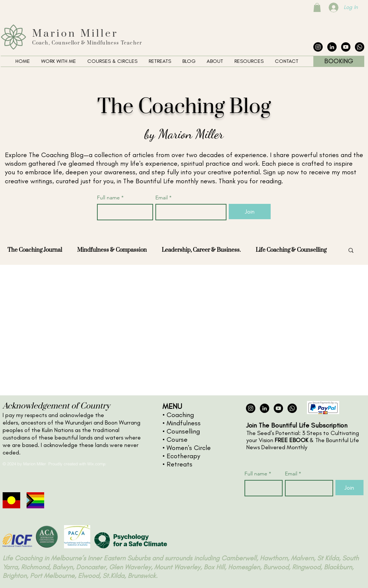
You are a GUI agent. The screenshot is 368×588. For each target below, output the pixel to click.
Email (163, 198)
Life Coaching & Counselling (291, 250)
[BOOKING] (339, 61)
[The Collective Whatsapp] (360, 47)
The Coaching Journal (35, 250)
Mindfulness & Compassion (112, 250)
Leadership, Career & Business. (201, 250)
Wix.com (95, 464)
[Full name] (123, 212)
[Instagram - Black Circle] (318, 47)
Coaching (180, 415)
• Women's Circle (187, 448)
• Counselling (181, 431)
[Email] (189, 212)
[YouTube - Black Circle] (346, 47)
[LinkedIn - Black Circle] (332, 47)
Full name (110, 198)
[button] (59, 61)
